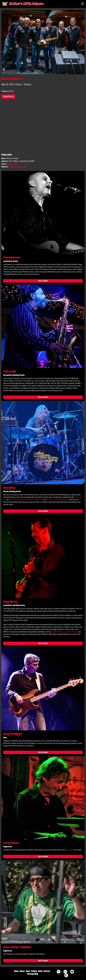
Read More (43, 281)
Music (40, 971)
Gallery (34, 971)
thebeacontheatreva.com (18, 167)
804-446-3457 (13, 164)
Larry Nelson (11, 843)
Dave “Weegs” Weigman (17, 947)
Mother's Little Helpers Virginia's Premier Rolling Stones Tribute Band (5, 4)
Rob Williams (28, 500)
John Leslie (10, 371)
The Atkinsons (38, 500)
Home (16, 971)
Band (28, 971)
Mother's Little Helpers (26, 4)
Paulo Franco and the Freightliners (57, 500)
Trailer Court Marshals (16, 500)
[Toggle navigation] (83, 4)
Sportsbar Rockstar (71, 632)
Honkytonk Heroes (58, 632)
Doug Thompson (13, 734)
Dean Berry (10, 602)
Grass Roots (69, 850)
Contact (47, 971)
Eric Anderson (12, 257)
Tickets (8, 97)
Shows (22, 971)
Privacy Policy (32, 974)
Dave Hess (9, 488)
